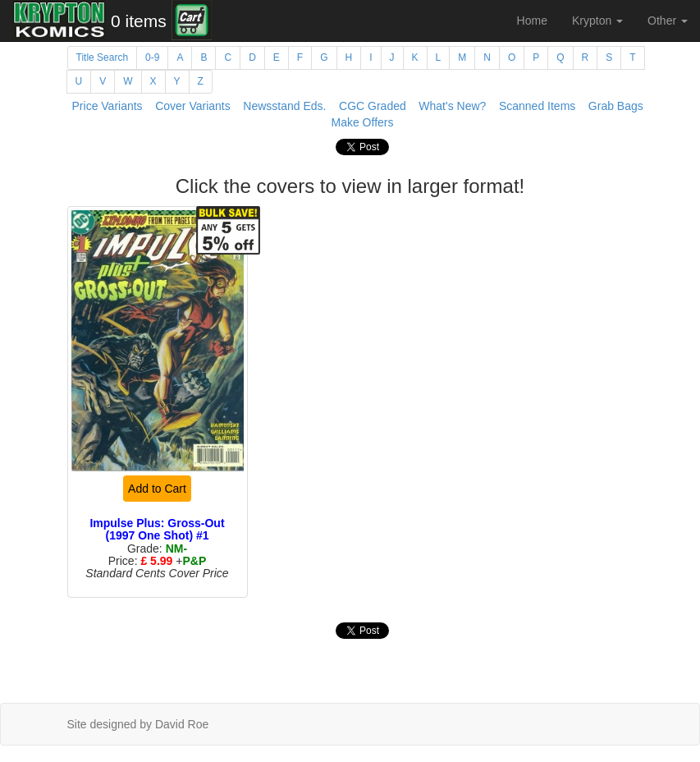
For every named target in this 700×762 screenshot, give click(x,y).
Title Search (103, 57)
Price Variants (108, 106)
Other (668, 21)
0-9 (152, 57)
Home (532, 21)
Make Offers (363, 122)
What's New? (452, 106)
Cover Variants (193, 106)
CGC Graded (373, 106)
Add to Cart (157, 489)
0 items (139, 21)
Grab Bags (616, 106)
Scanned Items (537, 106)
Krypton (597, 21)
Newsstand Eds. (284, 106)
